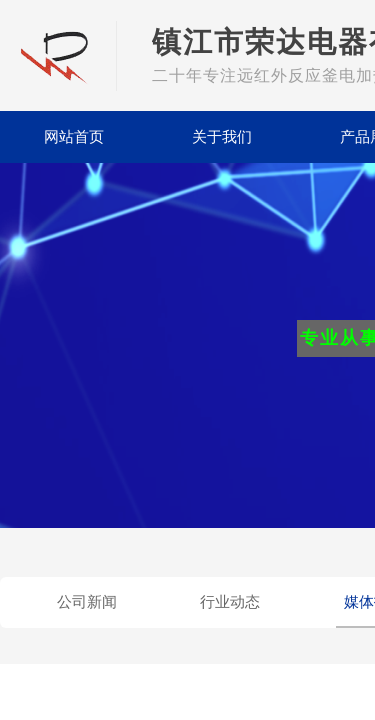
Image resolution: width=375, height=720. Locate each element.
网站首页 (74, 137)
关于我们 (222, 137)
